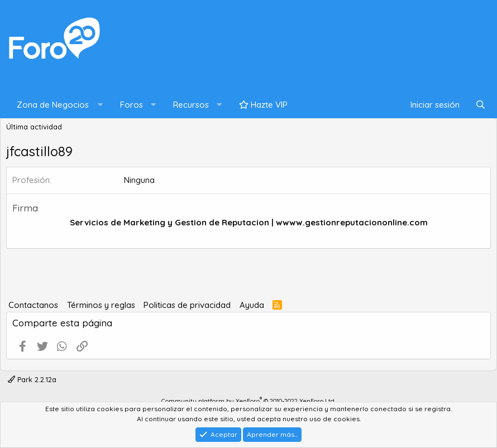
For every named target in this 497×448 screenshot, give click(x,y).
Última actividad (34, 127)
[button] (57, 105)
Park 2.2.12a (32, 379)
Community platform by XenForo (248, 401)
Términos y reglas (101, 305)
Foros (132, 105)
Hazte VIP (263, 105)
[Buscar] (481, 105)
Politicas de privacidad (187, 305)
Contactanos (33, 305)
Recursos (191, 105)
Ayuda (252, 305)
